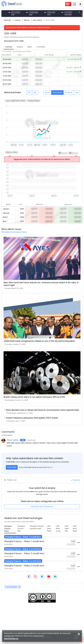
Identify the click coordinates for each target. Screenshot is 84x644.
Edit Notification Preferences (42, 507)
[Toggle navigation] (80, 4)
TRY (29, 93)
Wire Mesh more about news (14, 232)
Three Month (57, 93)
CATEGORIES (13, 587)
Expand (76, 480)
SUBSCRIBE (12, 467)
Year (77, 93)
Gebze (27, 20)
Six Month (69, 93)
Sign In (50, 467)
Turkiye (17, 20)
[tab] (10, 529)
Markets (8, 20)
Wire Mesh (38, 20)
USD (35, 93)
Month (47, 93)
